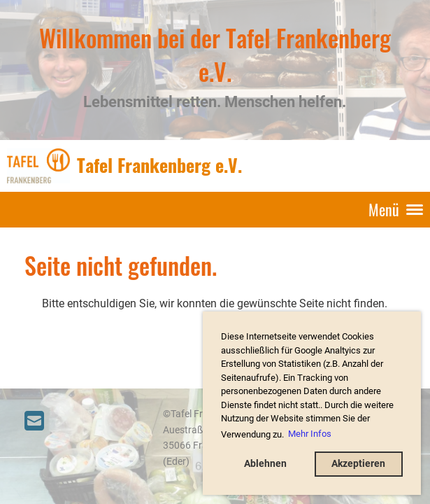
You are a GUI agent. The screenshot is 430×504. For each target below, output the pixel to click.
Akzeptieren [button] (358, 464)
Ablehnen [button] (265, 464)
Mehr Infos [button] (310, 434)
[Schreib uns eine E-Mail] (34, 421)
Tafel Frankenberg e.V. (159, 165)
